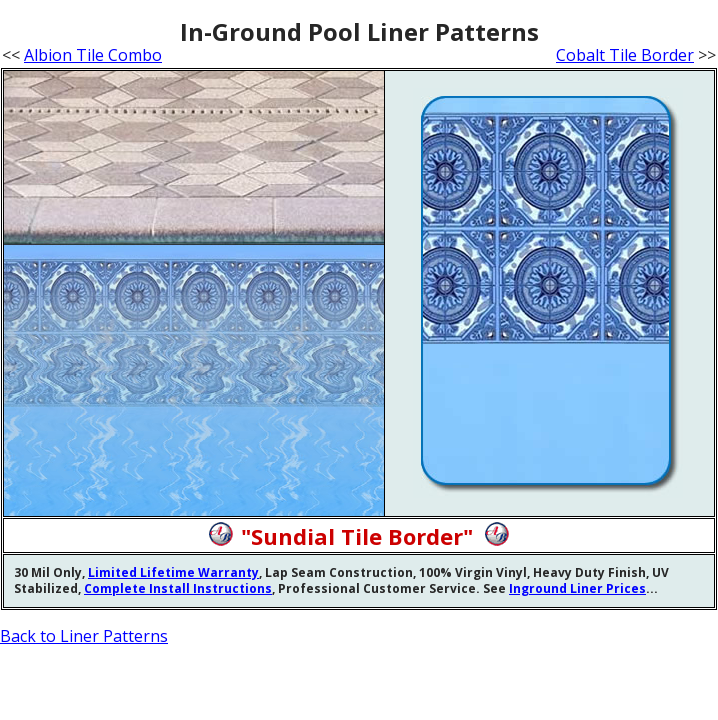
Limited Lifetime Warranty (173, 572)
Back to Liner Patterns (84, 636)
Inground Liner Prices (577, 588)
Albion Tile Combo (93, 55)
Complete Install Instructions (178, 588)
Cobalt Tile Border (625, 55)
